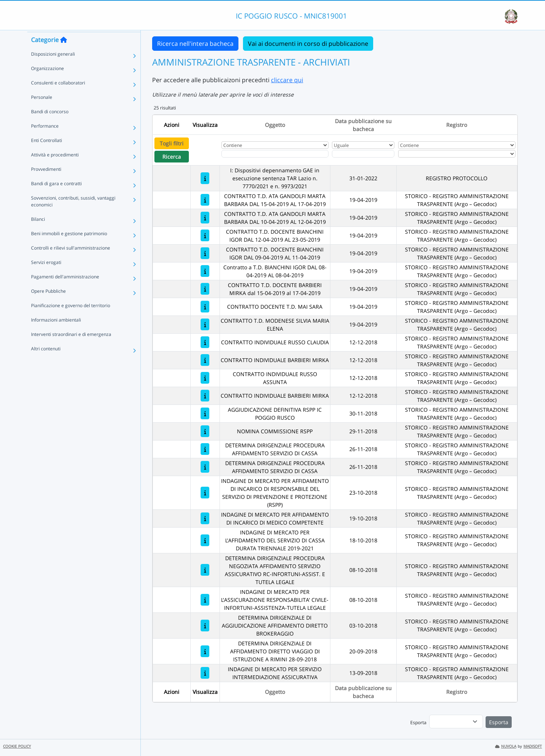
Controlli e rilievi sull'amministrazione (71, 262)
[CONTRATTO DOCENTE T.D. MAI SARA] (205, 307)
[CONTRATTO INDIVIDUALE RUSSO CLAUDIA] (205, 342)
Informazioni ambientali (56, 333)
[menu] (456, 722)
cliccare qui (287, 80)
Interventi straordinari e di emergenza (71, 348)
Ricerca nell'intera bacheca (195, 44)
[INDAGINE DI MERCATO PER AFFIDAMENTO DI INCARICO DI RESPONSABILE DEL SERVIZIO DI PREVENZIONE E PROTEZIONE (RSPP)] (205, 493)
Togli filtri (172, 143)
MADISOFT (533, 746)
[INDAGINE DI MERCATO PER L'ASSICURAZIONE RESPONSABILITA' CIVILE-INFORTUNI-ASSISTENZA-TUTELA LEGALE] (205, 600)
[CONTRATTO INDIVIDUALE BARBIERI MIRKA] (205, 360)
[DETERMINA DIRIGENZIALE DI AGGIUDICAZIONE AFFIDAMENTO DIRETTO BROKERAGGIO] (205, 626)
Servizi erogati (46, 276)
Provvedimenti (46, 183)
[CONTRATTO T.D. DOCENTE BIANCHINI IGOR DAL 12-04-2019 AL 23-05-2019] (205, 235)
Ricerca (172, 157)
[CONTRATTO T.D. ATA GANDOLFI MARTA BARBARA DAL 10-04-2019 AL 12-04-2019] (205, 218)
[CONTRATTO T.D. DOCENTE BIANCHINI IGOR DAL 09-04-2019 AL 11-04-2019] (205, 253)
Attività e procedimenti (55, 168)
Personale (42, 111)
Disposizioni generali (53, 68)
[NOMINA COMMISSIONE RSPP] (205, 431)
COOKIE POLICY (17, 746)
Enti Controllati (47, 154)
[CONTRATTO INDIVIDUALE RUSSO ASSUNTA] (205, 378)
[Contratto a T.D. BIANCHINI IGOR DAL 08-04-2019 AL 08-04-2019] (205, 271)
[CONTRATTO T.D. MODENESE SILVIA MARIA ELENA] (205, 324)
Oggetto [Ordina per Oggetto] (275, 125)
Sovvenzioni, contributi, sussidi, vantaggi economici (73, 215)
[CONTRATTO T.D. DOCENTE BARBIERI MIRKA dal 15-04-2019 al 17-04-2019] (205, 289)
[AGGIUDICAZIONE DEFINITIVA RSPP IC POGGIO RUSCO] (205, 413)
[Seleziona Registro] (457, 154)
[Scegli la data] (363, 154)
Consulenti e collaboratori (58, 96)
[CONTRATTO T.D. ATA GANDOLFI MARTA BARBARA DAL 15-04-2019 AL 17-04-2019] (205, 200)
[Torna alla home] (64, 53)
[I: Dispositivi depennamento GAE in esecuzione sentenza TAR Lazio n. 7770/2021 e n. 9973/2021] (205, 178)
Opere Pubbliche (48, 305)
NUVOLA (506, 746)
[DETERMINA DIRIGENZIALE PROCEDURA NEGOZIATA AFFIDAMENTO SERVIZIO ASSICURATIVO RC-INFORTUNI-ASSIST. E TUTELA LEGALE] (205, 570)
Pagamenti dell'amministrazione (65, 290)
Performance (45, 140)
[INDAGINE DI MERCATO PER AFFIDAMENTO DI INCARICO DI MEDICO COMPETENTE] (205, 518)
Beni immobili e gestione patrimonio (69, 247)
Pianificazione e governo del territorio (71, 319)
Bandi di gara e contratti (56, 197)
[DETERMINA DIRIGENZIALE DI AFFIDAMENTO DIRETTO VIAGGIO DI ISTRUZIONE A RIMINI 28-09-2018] (205, 651)
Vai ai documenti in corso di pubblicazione (308, 44)
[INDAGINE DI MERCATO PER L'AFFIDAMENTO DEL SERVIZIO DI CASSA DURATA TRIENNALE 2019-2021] (205, 540)
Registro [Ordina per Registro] (457, 125)
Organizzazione (47, 82)
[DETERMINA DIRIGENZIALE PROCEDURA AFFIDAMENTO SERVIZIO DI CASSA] (205, 449)
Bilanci (38, 233)
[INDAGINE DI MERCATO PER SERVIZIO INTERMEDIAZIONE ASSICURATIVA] (205, 673)
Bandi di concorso (50, 125)
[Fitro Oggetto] (275, 154)
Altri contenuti (46, 362)
